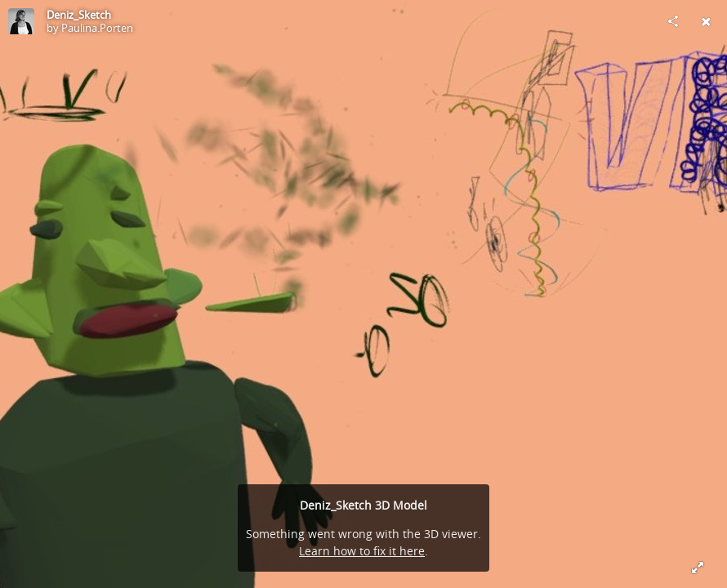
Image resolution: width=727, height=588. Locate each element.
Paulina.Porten (97, 28)
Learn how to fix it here (362, 551)
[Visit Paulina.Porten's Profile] (21, 21)
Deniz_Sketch (79, 15)
